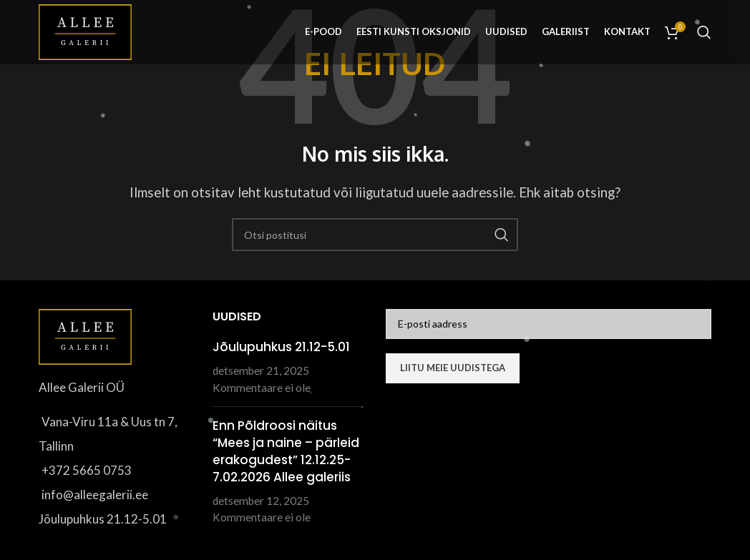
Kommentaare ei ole (262, 388)
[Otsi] (704, 32)
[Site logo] (85, 30)
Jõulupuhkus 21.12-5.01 (281, 347)
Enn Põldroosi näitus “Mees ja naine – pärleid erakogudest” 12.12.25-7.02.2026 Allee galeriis (286, 451)
